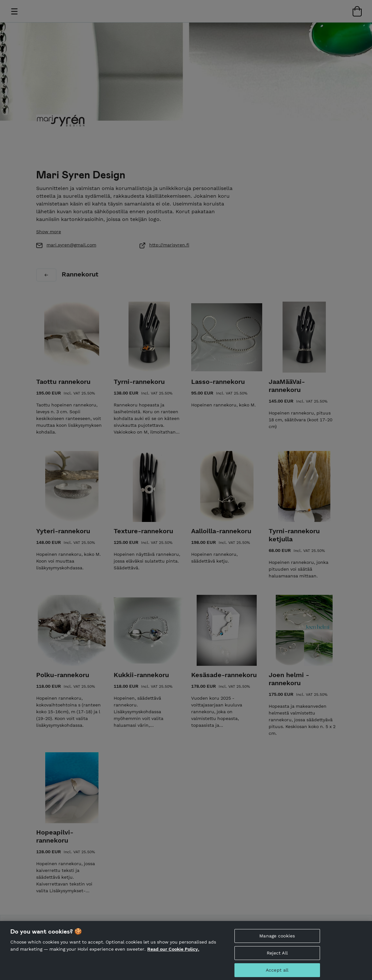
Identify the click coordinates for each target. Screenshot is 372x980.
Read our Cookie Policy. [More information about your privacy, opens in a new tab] (173, 952)
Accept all (277, 973)
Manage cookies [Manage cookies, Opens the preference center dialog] (277, 939)
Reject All (277, 956)
